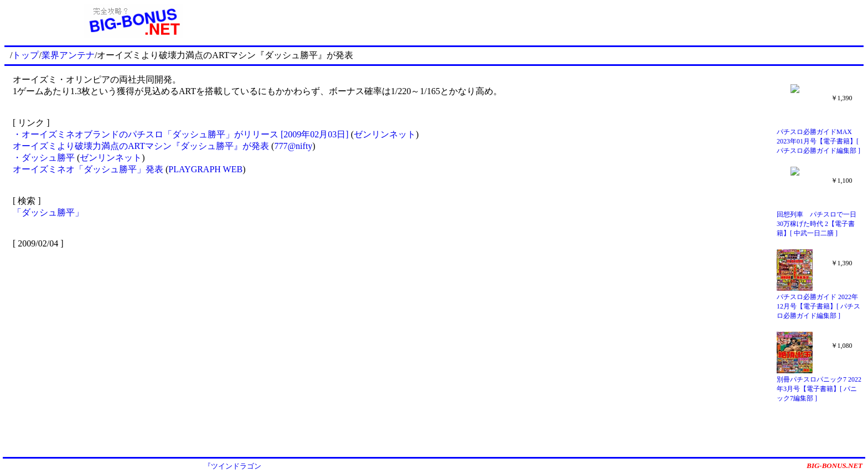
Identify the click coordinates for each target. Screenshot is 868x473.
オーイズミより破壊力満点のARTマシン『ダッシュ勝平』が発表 (141, 146)
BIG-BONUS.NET (835, 466)
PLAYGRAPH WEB (205, 169)
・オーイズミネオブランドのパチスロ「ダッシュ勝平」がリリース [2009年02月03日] (181, 134)
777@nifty (293, 146)
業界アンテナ (68, 55)
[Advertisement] (563, 21)
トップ (25, 55)
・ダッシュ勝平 (44, 158)
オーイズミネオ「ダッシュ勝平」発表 (88, 169)
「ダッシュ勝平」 (48, 212)
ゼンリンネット (385, 134)
